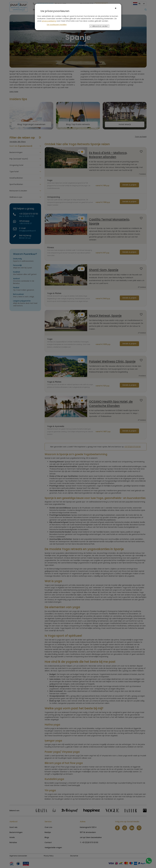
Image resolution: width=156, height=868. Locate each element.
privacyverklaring (49, 21)
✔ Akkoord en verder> (99, 26)
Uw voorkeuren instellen (57, 25)
